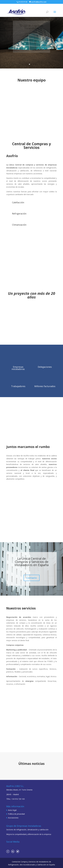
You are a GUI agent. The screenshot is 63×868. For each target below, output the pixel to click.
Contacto (32, 578)
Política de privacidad (16, 814)
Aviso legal (12, 810)
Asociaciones (13, 818)
